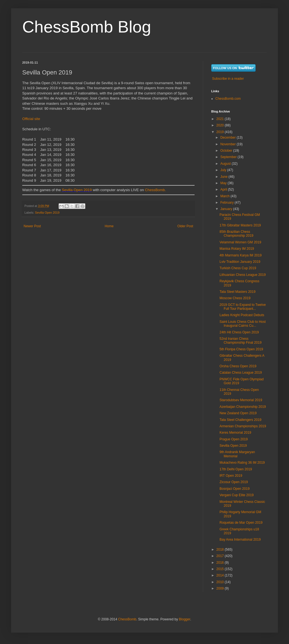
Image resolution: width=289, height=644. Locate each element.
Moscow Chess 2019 (235, 298)
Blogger (185, 619)
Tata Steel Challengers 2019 (241, 420)
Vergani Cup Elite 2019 (237, 495)
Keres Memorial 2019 (235, 433)
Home (109, 226)
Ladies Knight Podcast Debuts (242, 315)
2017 (221, 556)
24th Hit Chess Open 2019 (239, 332)
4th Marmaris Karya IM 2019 (241, 255)
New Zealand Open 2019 (238, 413)
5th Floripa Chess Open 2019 (241, 349)
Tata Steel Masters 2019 (237, 292)
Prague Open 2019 (234, 439)
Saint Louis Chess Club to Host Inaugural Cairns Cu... (243, 324)
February (227, 203)
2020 (221, 125)
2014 (221, 575)
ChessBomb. (156, 190)
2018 (221, 550)
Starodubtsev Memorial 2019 (241, 400)
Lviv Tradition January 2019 (240, 262)
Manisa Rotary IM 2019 (237, 249)
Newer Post (32, 226)
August (226, 164)
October (227, 151)
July (224, 170)
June (224, 177)
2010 (221, 582)
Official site (31, 119)
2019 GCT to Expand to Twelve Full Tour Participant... (243, 307)
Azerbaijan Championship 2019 (243, 407)
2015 (221, 569)
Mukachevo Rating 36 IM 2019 (242, 463)
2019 (221, 132)
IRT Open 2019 (231, 476)
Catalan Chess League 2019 (241, 373)
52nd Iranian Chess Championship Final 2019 (241, 341)
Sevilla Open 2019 (77, 190)
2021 (221, 119)
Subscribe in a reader (228, 79)
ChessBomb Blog (87, 27)
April (224, 189)
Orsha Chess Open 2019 (238, 366)
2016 (221, 563)
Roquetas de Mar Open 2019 (241, 523)
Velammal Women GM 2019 (240, 242)
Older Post (185, 226)
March (226, 196)
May (224, 183)
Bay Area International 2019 (240, 540)
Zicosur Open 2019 (234, 482)
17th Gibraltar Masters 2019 (240, 225)
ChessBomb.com (228, 99)
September (229, 157)
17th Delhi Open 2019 (236, 469)
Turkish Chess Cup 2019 (238, 268)
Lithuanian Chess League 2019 (243, 275)
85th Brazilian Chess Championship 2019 (236, 234)
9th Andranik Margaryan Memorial (237, 454)
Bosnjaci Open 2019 (235, 489)
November (229, 144)
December (229, 138)
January (227, 209)
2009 (221, 588)
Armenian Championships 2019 (243, 426)
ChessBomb (127, 619)
